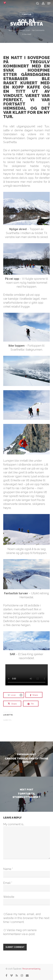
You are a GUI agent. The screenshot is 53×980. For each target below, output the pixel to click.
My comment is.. (14, 824)
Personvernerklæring (31, 969)
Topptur (26, 15)
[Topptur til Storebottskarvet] (26, 794)
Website (9, 897)
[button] (49, 3)
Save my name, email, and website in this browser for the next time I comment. (26, 918)
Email (8, 883)
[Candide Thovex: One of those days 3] (26, 759)
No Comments (38, 30)
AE (13, 30)
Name (8, 869)
